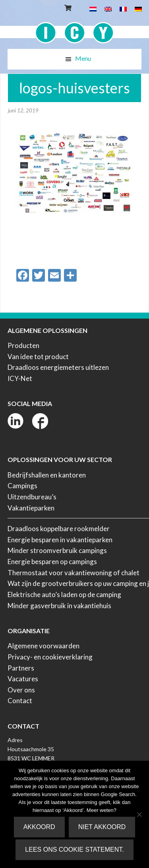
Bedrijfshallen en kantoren (47, 475)
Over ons (21, 690)
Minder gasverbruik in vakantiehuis (59, 606)
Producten (23, 345)
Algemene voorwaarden (44, 646)
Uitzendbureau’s (32, 497)
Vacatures (23, 679)
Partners (21, 668)
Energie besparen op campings (52, 562)
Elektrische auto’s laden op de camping (64, 594)
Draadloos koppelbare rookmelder (59, 529)
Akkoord (39, 827)
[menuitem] (93, 9)
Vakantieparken (31, 508)
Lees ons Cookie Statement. (74, 850)
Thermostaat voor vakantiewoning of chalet (74, 573)
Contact (20, 701)
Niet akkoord (102, 827)
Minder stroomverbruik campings (57, 550)
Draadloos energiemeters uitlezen (58, 367)
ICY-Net (20, 378)
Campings (22, 486)
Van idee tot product (38, 357)
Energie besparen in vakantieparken (60, 540)
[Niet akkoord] (139, 814)
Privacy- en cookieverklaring (50, 657)
